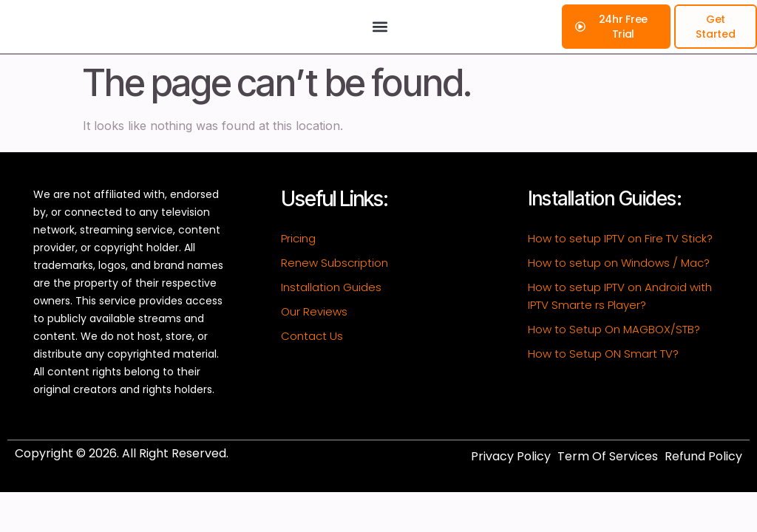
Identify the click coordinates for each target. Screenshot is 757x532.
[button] (380, 40)
